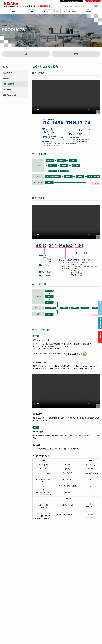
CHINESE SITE (78, 6)
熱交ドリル (49, 594)
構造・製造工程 (9, 84)
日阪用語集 (31, 600)
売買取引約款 (67, 597)
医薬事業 (80, 638)
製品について (8, 73)
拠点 (29, 591)
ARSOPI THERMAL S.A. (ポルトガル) (41, 625)
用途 (26, 54)
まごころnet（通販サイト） (53, 597)
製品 (47, 588)
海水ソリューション (10, 95)
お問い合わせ (31, 6)
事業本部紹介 (31, 588)
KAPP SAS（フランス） (52, 632)
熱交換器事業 (63, 638)
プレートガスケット (39, 368)
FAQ (23, 6)
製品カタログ (8, 89)
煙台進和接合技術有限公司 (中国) (63, 625)
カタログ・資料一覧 (33, 594)
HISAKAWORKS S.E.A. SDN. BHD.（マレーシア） (37, 614)
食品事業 (72, 638)
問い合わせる (89, 544)
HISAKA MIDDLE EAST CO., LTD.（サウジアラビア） (26, 616)
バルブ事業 (96, 638)
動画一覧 (30, 597)
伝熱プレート (71, 344)
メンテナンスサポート (70, 588)
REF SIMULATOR (50, 603)
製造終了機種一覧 (44, 6)
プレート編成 (67, 418)
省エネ (76, 54)
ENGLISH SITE (68, 6)
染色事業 (87, 638)
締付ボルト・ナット (39, 344)
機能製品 (6, 78)
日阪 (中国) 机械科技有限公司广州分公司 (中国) (66, 614)
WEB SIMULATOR (50, 600)
